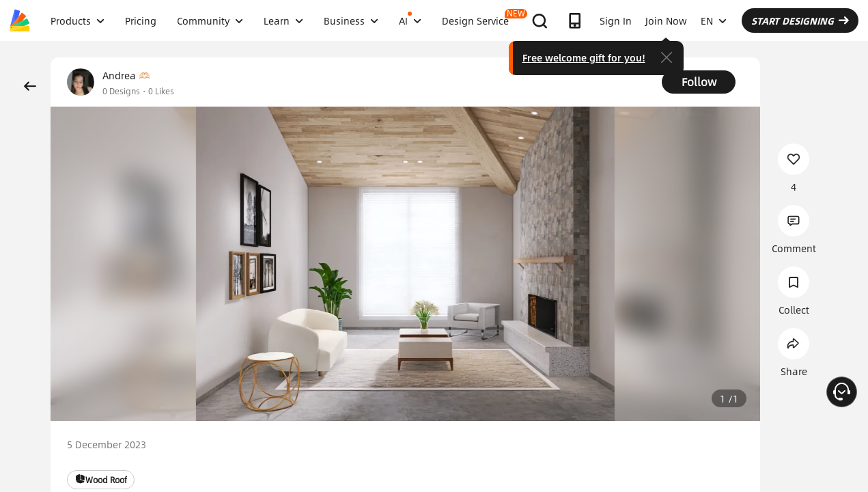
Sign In (616, 20)
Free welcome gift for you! (584, 57)
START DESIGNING (800, 20)
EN (714, 20)
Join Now (666, 20)
